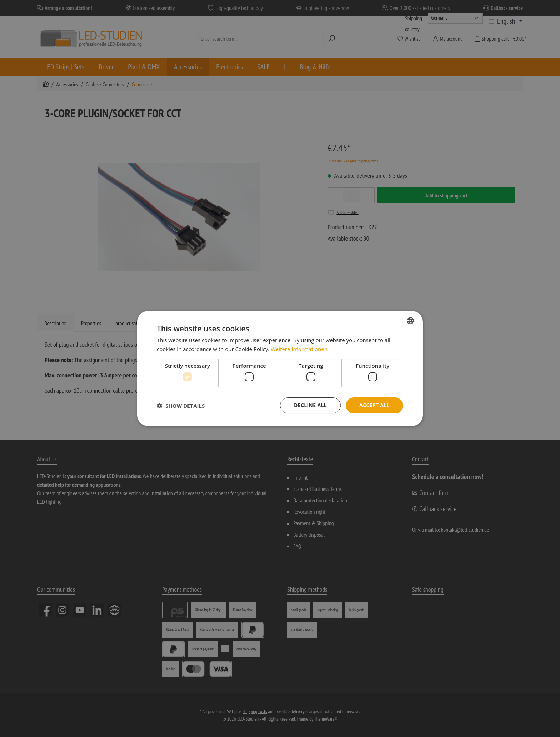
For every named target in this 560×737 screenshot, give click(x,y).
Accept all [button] (374, 405)
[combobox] (410, 321)
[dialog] (280, 368)
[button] (181, 406)
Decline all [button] (310, 405)
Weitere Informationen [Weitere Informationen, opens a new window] (299, 349)
